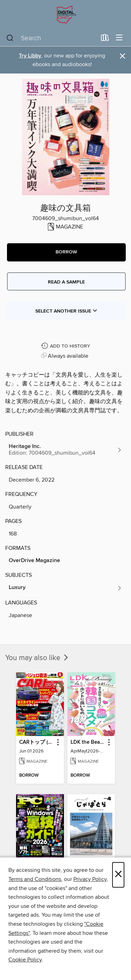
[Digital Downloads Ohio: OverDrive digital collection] (65, 15)
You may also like (37, 658)
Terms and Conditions (35, 879)
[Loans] (105, 39)
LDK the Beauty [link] (88, 742)
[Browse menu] (119, 38)
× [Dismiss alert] (122, 56)
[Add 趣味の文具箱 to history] (66, 346)
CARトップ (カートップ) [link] (37, 742)
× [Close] (118, 875)
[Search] (10, 38)
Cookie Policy (25, 960)
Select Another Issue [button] (66, 311)
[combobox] (51, 38)
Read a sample (66, 282)
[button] (66, 252)
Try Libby (30, 56)
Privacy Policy (90, 879)
